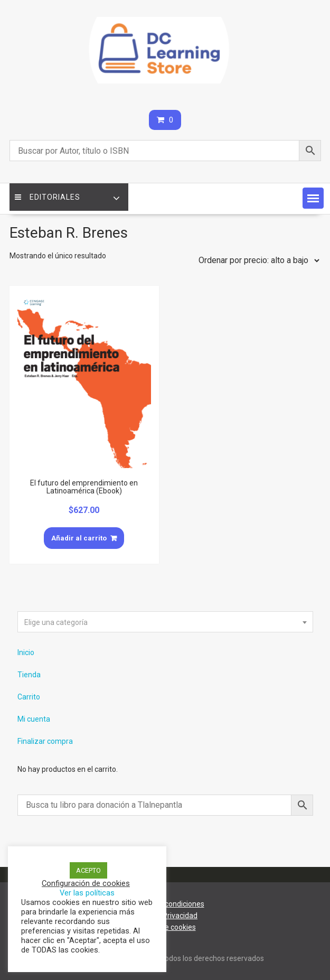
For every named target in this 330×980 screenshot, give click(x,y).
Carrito (29, 697)
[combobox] (165, 622)
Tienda (29, 675)
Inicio (26, 652)
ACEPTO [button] (88, 870)
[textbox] (165, 622)
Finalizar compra (45, 741)
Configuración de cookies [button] (86, 883)
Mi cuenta (34, 719)
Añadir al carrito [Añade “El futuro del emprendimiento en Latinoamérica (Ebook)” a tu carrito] (79, 538)
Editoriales (48, 197)
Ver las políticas (87, 893)
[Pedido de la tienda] (257, 260)
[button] (313, 198)
